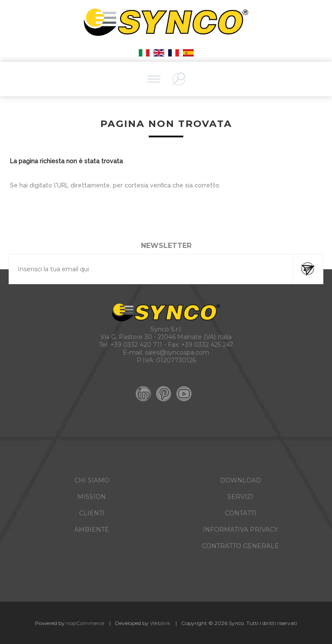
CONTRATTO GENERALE (240, 546)
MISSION (92, 497)
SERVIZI (240, 497)
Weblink (160, 623)
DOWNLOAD (241, 480)
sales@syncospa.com (177, 352)
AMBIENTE (92, 530)
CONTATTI (241, 513)
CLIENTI (92, 513)
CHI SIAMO (92, 480)
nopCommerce (85, 623)
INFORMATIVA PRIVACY (240, 530)
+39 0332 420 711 (136, 345)
